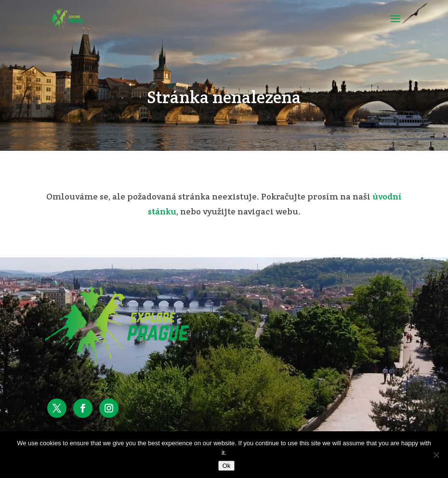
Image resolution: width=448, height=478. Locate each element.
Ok (226, 466)
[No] (436, 455)
